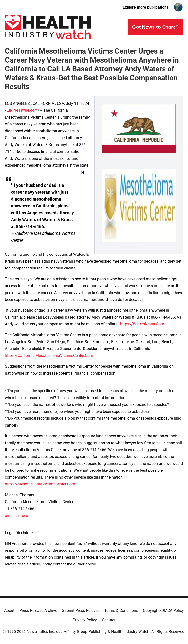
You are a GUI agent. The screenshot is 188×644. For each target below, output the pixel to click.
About (9, 610)
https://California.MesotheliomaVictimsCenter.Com (49, 356)
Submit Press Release (81, 610)
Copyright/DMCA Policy (163, 610)
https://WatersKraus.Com (142, 324)
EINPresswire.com (22, 110)
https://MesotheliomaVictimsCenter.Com (40, 484)
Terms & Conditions (121, 610)
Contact (109, 620)
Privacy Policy (85, 620)
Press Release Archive (38, 610)
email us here (16, 516)
